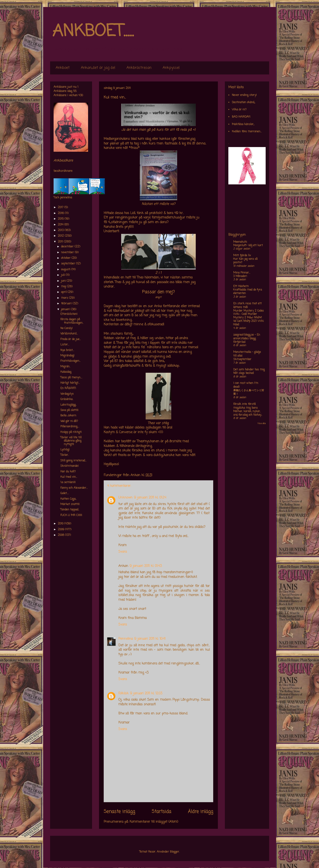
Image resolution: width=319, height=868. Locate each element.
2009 (62, 530)
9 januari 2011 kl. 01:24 (150, 498)
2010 (61, 524)
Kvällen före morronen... (247, 132)
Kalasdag (66, 372)
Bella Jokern (68, 416)
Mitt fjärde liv (242, 256)
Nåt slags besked (244, 373)
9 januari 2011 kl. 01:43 (146, 566)
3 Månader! (240, 276)
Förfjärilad (239, 342)
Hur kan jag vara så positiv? (245, 261)
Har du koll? (68, 472)
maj (64, 287)
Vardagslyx (67, 394)
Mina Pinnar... (242, 273)
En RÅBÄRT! (68, 388)
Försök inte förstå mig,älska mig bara (245, 406)
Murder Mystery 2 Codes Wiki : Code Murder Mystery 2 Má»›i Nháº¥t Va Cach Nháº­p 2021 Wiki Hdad (249, 318)
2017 (61, 207)
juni (64, 281)
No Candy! (66, 328)
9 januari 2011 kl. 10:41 (150, 639)
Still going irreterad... (73, 461)
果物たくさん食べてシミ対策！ (249, 392)
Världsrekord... (69, 334)
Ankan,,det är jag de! (98, 68)
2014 (61, 225)
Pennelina (126, 639)
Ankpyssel (171, 68)
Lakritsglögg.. (69, 405)
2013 (61, 230)
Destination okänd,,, (243, 102)
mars (65, 298)
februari (67, 304)
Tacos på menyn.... (71, 378)
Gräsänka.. (67, 399)
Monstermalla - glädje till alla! (247, 354)
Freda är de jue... (71, 339)
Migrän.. (65, 367)
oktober (66, 258)
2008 (61, 535)
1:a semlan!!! (68, 482)
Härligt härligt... (70, 383)
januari (66, 309)
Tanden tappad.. (70, 510)
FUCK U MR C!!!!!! (71, 515)
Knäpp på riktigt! (71, 432)
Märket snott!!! (70, 504)
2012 (61, 236)
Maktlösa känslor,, (243, 124)
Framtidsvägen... (70, 361)
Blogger (175, 852)
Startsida (161, 812)
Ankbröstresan (139, 68)
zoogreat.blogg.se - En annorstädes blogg (247, 337)
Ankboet (63, 68)
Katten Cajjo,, (68, 499)
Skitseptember (242, 359)
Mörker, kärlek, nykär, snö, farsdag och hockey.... (248, 413)
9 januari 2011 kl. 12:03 (146, 694)
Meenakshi (240, 242)
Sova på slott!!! (69, 410)
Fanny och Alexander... (74, 488)
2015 (61, 219)
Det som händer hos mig (249, 370)
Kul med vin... (69, 477)
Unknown (125, 498)
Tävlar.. (65, 455)
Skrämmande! (69, 466)
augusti (66, 270)
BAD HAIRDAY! (241, 117)
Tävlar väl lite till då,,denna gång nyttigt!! (71, 441)
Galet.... (65, 493)
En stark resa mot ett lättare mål (247, 306)
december (68, 247)
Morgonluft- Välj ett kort (248, 246)
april (64, 292)
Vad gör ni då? (69, 421)
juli (63, 275)
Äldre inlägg (201, 812)
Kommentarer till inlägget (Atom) (154, 822)
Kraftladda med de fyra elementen (248, 292)
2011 (61, 242)
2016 (61, 213)
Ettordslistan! (69, 314)
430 (81, 95)
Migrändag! (67, 356)
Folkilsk (123, 694)
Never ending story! (244, 95)
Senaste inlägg (119, 812)
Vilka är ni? (239, 110)
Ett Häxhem (241, 286)
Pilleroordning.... (70, 427)
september (69, 264)
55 (75, 91)
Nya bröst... (67, 350)
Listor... (65, 345)
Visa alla (262, 423)
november (68, 253)
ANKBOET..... (93, 32)
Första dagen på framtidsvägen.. (72, 321)
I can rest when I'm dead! (246, 385)
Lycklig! (65, 450)
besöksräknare (63, 171)
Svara (123, 552)
